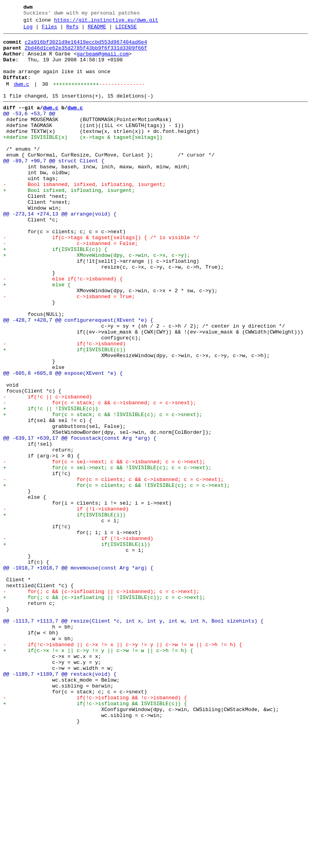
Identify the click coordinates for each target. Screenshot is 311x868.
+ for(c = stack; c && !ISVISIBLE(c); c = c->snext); (103, 491)
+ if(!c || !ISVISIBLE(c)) (51, 484)
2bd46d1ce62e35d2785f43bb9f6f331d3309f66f (86, 54)
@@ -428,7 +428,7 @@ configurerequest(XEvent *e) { (78, 378)
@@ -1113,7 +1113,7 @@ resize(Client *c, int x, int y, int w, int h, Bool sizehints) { (133, 739)
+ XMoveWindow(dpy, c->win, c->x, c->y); (97, 300)
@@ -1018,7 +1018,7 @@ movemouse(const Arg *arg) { (78, 675)
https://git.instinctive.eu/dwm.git (106, 22)
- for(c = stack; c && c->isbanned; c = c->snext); (100, 477)
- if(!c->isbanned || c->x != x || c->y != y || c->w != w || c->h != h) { (123, 767)
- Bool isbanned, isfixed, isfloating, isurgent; (84, 215)
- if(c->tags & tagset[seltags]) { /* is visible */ (101, 279)
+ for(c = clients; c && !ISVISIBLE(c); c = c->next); (116, 576)
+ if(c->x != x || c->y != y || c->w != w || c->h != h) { (98, 774)
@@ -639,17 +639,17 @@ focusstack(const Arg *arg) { (80, 520)
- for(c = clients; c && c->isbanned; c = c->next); (113, 569)
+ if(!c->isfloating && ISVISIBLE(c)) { (95, 838)
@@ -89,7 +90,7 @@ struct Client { (54, 187)
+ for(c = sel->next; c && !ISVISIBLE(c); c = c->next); (107, 555)
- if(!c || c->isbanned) (48, 470)
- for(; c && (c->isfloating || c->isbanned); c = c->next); (101, 704)
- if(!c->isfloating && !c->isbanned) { (95, 831)
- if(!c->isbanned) (64, 406)
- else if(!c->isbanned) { (63, 328)
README (97, 30)
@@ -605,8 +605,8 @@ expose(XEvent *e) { (63, 442)
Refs (72, 30)
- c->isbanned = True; (69, 350)
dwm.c (21, 97)
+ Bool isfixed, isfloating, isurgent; (69, 222)
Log (28, 30)
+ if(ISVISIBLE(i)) (64, 612)
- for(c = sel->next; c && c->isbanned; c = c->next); (104, 548)
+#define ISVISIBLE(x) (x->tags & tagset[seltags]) (83, 158)
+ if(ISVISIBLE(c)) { (55, 293)
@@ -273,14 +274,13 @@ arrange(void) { (60, 251)
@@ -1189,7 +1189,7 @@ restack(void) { (60, 803)
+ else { (37, 335)
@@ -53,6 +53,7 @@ (29, 130)
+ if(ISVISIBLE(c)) (64, 413)
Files (49, 30)
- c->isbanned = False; (70, 286)
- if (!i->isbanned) (66, 604)
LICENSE (126, 30)
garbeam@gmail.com (103, 61)
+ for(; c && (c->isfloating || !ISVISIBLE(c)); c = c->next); (104, 711)
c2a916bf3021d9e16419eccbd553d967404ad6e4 (86, 47)
